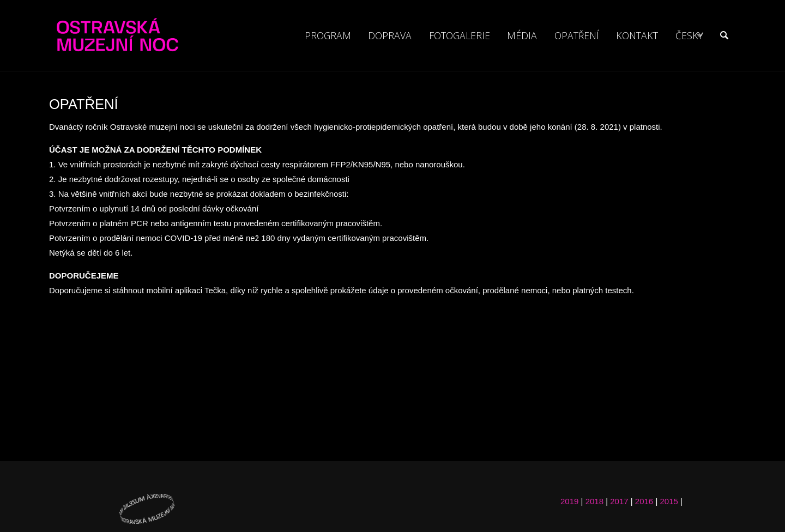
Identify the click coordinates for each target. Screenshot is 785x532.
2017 (619, 501)
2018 (594, 501)
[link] (723, 35)
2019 (569, 501)
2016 (644, 501)
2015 (669, 501)
